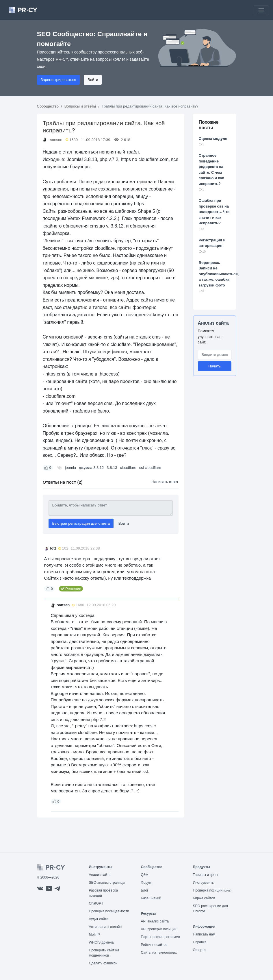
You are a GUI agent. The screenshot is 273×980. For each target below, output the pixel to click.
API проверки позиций (159, 929)
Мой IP (94, 935)
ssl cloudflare (150, 468)
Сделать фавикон (103, 963)
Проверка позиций (212, 890)
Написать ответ (165, 482)
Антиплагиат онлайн (105, 927)
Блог (145, 890)
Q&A (145, 875)
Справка (200, 942)
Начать (214, 366)
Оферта (199, 950)
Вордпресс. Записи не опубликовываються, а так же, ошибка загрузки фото (219, 274)
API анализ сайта (155, 921)
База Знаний (151, 898)
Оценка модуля (213, 139)
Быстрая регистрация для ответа (81, 523)
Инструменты (204, 883)
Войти (93, 80)
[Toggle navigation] (261, 10)
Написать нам (204, 934)
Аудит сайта (99, 919)
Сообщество (48, 106)
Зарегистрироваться (58, 80)
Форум (146, 883)
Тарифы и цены (206, 875)
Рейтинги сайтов (154, 945)
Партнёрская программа (161, 937)
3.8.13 (112, 468)
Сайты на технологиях (159, 953)
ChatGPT (96, 903)
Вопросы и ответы (80, 106)
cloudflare (128, 468)
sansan (56, 140)
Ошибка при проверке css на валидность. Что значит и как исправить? (214, 212)
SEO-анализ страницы (107, 883)
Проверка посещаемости (109, 911)
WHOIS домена (101, 942)
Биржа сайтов (204, 898)
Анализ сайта (213, 323)
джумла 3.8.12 (91, 468)
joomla (70, 468)
